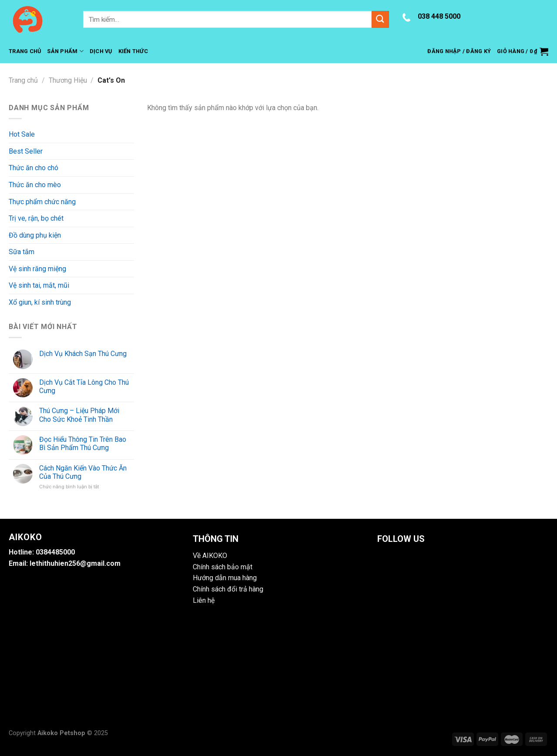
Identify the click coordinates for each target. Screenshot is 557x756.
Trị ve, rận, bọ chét (36, 218)
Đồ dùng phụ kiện (35, 235)
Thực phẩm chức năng (42, 202)
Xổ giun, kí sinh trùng (40, 302)
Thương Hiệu (68, 80)
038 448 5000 (439, 16)
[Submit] (380, 19)
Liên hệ (204, 600)
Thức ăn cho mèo (35, 185)
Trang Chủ (25, 51)
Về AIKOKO (210, 556)
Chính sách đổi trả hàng (228, 589)
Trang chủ (23, 80)
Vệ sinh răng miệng (37, 269)
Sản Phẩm (65, 51)
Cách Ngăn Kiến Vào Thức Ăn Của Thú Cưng (83, 472)
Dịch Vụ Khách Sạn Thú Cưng (83, 354)
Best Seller (26, 151)
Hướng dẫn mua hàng (225, 578)
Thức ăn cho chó (34, 168)
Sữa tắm (22, 252)
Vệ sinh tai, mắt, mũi (39, 285)
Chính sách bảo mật (223, 567)
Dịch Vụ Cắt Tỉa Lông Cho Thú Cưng (84, 386)
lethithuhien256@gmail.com (75, 563)
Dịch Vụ (101, 51)
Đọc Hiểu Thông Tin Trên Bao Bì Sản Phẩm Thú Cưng (83, 444)
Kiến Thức (133, 51)
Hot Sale (22, 134)
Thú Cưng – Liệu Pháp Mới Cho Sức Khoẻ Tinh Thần (79, 415)
